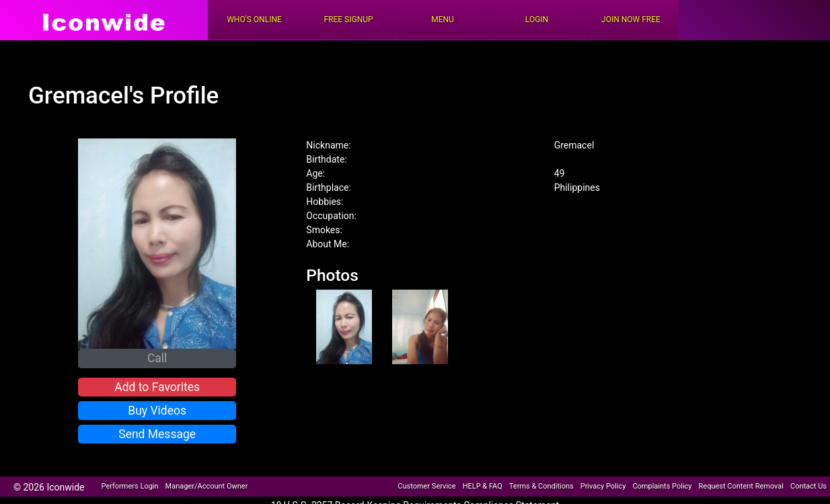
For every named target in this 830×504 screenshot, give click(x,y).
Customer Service (426, 486)
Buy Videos (157, 411)
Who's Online (254, 19)
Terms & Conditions (541, 486)
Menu (443, 19)
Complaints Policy (662, 486)
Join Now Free (631, 19)
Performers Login (130, 486)
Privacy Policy (603, 486)
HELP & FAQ (483, 486)
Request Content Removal (741, 486)
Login (537, 19)
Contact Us (808, 486)
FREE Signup (348, 19)
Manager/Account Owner (207, 486)
